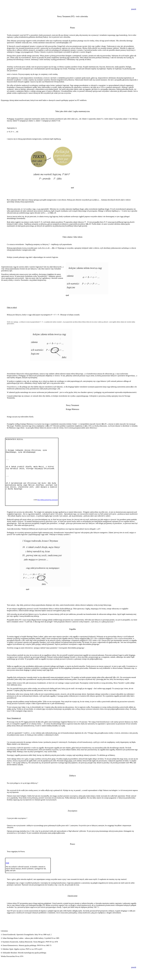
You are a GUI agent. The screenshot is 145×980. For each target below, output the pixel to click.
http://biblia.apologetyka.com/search (48, 500)
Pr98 (7, 863)
